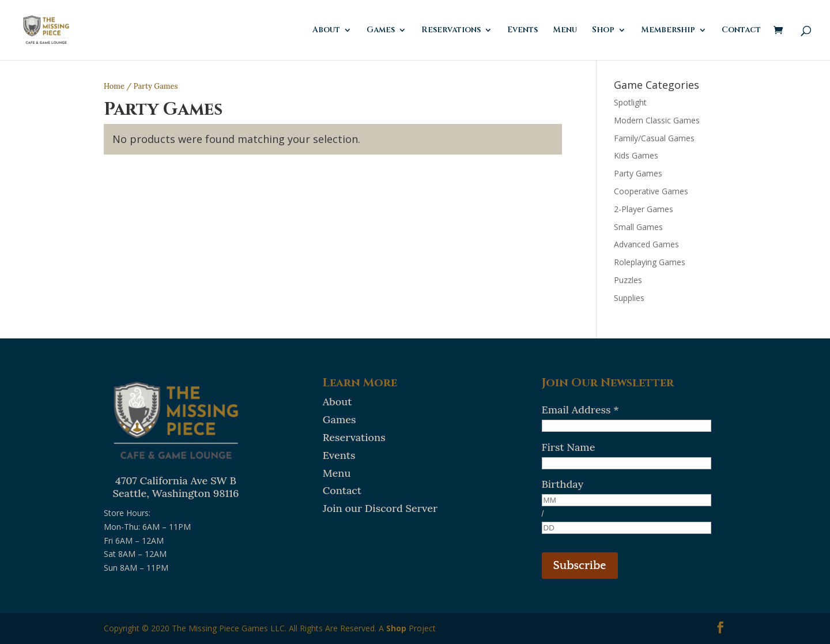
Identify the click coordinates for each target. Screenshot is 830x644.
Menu (565, 31)
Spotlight (630, 102)
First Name (569, 447)
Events (522, 31)
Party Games (638, 173)
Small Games (638, 227)
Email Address (580, 410)
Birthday (563, 484)
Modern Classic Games (657, 120)
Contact (741, 31)
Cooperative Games (651, 191)
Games (381, 31)
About (326, 31)
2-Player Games (644, 209)
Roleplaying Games (650, 262)
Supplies (629, 298)
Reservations (451, 31)
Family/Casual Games (654, 138)
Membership (668, 31)
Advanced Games (646, 244)
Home (114, 86)
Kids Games (636, 155)
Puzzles (628, 280)
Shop (603, 31)
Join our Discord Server (380, 508)
